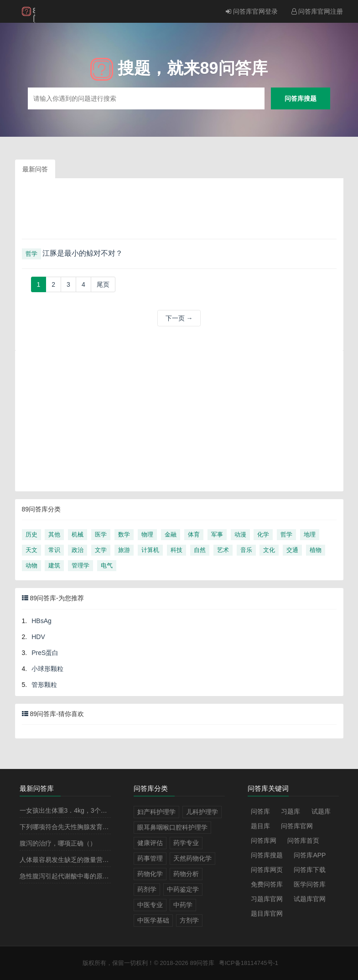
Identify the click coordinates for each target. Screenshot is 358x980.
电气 (107, 565)
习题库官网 (267, 899)
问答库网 (264, 841)
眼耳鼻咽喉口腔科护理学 (172, 827)
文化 (269, 550)
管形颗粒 (44, 685)
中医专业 (150, 905)
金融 (171, 534)
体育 (194, 534)
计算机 (150, 550)
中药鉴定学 (183, 889)
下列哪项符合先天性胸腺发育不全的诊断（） (83, 827)
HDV (38, 637)
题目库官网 (267, 913)
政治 (78, 550)
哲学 (31, 254)
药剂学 (147, 889)
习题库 (291, 811)
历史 (31, 534)
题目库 (260, 826)
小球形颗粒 (47, 669)
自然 (200, 550)
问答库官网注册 (317, 11)
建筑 (54, 565)
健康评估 (150, 843)
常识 (54, 550)
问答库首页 (303, 841)
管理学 (80, 565)
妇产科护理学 (156, 812)
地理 (310, 534)
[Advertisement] (179, 212)
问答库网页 (267, 870)
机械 (78, 534)
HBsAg (42, 621)
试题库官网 (310, 899)
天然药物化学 (192, 858)
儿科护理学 (202, 812)
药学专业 (186, 843)
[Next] (103, 284)
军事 (217, 534)
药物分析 (186, 874)
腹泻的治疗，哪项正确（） (58, 843)
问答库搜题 (301, 98)
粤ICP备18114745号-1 (249, 963)
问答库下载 (310, 870)
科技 (176, 550)
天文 (31, 550)
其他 (54, 534)
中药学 (183, 905)
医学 (101, 534)
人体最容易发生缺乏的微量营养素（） (74, 860)
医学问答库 (310, 884)
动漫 (240, 534)
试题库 (321, 811)
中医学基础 (153, 920)
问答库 (260, 811)
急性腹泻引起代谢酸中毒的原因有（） (74, 876)
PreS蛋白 (45, 653)
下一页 (179, 318)
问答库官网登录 (252, 11)
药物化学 (150, 874)
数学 (124, 534)
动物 (31, 565)
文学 (101, 550)
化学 (263, 534)
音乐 (246, 550)
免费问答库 (267, 884)
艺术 (223, 550)
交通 (292, 550)
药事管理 (150, 858)
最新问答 (35, 169)
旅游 (124, 550)
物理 (147, 534)
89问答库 (202, 963)
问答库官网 (297, 826)
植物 (316, 550)
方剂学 (189, 920)
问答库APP (310, 855)
